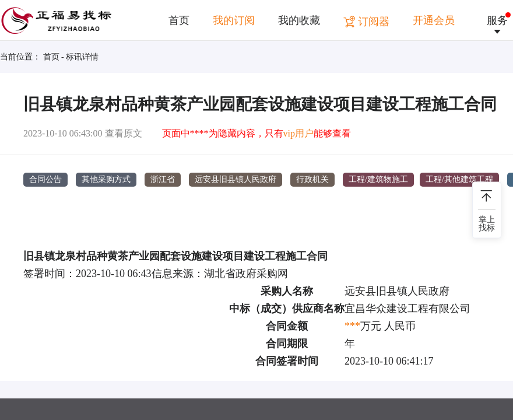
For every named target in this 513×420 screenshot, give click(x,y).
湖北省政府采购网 (246, 273)
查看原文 (124, 133)
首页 (179, 20)
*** (352, 325)
